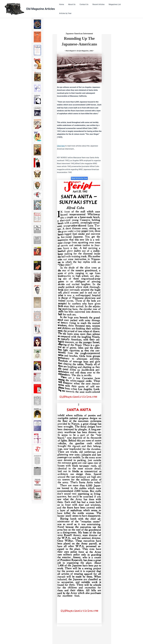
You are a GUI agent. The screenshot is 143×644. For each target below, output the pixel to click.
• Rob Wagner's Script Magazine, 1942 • (79, 50)
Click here (61, 145)
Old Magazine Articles (40, 8)
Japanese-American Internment (79, 33)
